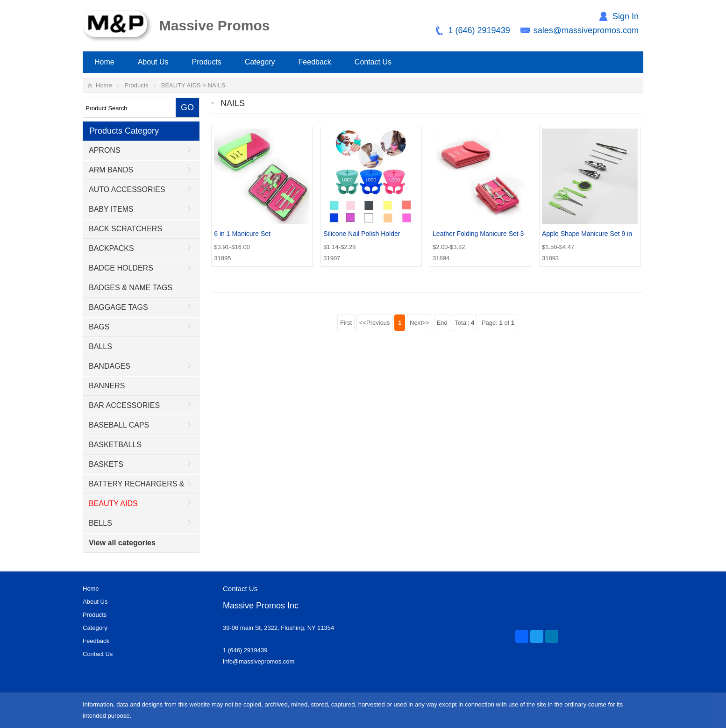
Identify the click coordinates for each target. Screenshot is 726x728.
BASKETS (106, 464)
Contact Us (373, 62)
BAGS (99, 327)
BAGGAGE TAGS (118, 307)
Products (207, 62)
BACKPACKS (111, 248)
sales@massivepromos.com (586, 30)
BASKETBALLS (115, 445)
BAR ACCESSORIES (124, 405)
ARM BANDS (111, 170)
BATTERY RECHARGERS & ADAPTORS (134, 487)
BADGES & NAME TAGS (131, 288)
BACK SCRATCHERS (125, 229)
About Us (153, 62)
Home (104, 62)
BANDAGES (110, 366)
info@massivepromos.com (259, 661)
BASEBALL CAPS (119, 425)
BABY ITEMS (111, 209)
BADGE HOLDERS (121, 268)
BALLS (100, 346)
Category (260, 62)
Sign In (626, 16)
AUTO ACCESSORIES (127, 189)
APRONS (105, 150)
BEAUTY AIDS (181, 85)
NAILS (217, 85)
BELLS (100, 523)
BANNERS (107, 386)
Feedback (315, 62)
